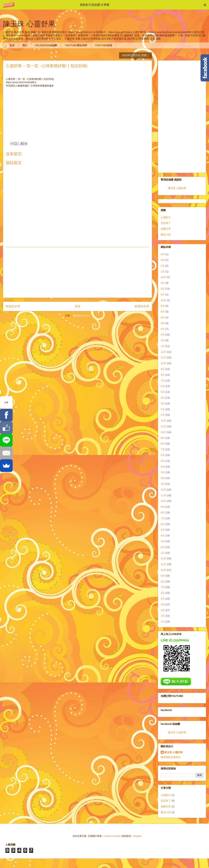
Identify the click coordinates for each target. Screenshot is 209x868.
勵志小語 (166, 235)
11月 (163, 357)
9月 (163, 306)
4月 (163, 260)
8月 (163, 312)
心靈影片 (166, 217)
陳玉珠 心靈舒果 (177, 188)
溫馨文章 (166, 229)
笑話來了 (166, 223)
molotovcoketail (112, 836)
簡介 (25, 45)
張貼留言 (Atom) (81, 316)
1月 (163, 272)
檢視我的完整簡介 (171, 757)
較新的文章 (13, 306)
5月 (163, 289)
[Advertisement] (77, 272)
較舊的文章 (142, 306)
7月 (163, 381)
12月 (163, 352)
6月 (163, 283)
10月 (163, 277)
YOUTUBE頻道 (104, 45)
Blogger (137, 836)
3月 (163, 335)
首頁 (12, 45)
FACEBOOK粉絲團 (46, 45)
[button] (104, 5)
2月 (163, 254)
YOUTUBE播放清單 (76, 45)
